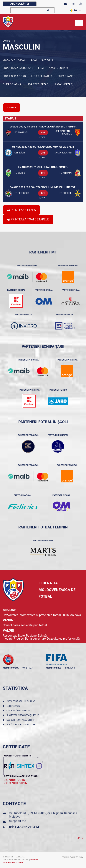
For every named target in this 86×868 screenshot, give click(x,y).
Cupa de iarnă (12, 84)
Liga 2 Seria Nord (14, 76)
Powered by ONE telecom (72, 857)
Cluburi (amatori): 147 (20, 711)
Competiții (9, 41)
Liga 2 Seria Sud (42, 76)
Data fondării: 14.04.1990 (21, 701)
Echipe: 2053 (14, 706)
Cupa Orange (66, 76)
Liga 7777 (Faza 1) (38, 84)
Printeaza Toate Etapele (28, 219)
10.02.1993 (27, 668)
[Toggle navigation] (79, 23)
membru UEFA (11, 668)
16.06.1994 (69, 668)
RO (73, 10)
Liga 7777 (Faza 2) (14, 60)
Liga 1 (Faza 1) (64, 84)
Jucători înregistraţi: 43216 (23, 715)
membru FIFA (53, 668)
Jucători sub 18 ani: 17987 (22, 725)
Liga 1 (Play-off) (42, 60)
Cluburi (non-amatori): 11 (22, 720)
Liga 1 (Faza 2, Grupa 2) (53, 68)
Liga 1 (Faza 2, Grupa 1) (18, 68)
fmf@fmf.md (18, 821)
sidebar (12, 108)
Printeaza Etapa (21, 210)
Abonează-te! (20, 4)
